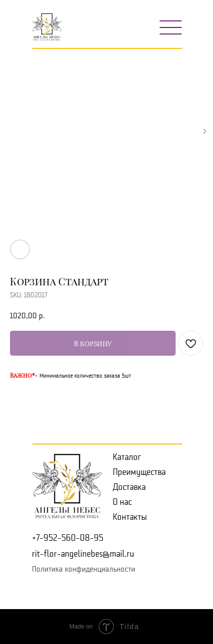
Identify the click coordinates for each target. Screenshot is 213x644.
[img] (171, 27)
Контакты (130, 517)
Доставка (129, 487)
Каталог (127, 457)
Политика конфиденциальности (84, 569)
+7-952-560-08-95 (68, 538)
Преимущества (139, 472)
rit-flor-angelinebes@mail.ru (83, 554)
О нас (122, 502)
